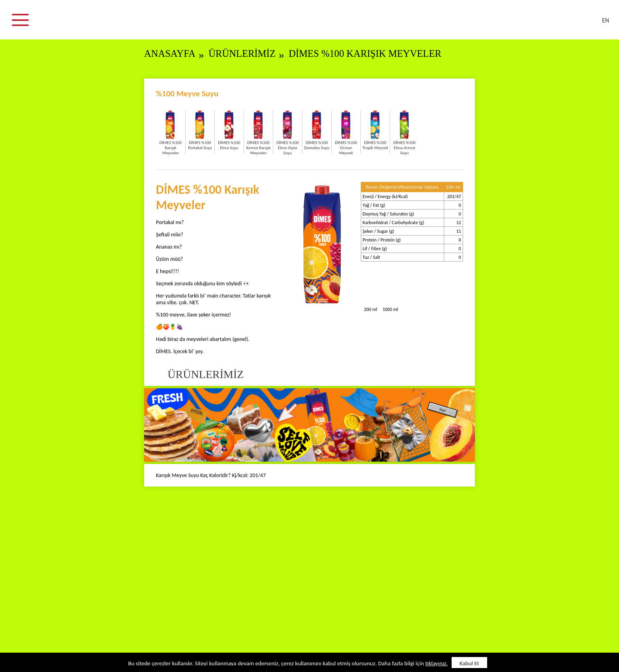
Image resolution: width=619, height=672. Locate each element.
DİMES (314, 24)
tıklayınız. (436, 663)
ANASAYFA (170, 53)
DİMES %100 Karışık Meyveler (368, 53)
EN (606, 20)
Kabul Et (469, 663)
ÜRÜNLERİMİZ (243, 53)
